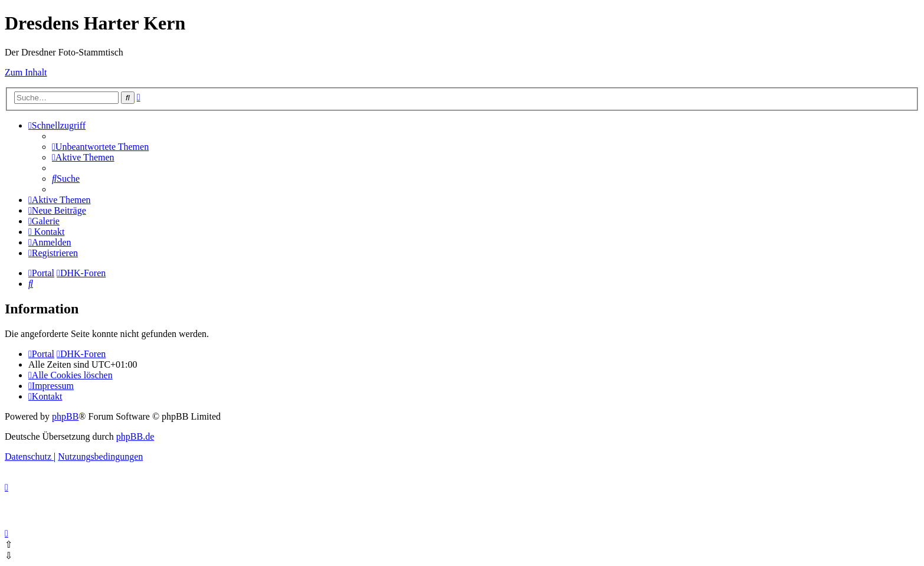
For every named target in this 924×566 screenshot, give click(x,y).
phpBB (65, 416)
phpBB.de (135, 436)
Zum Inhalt (26, 72)
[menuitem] (100, 147)
